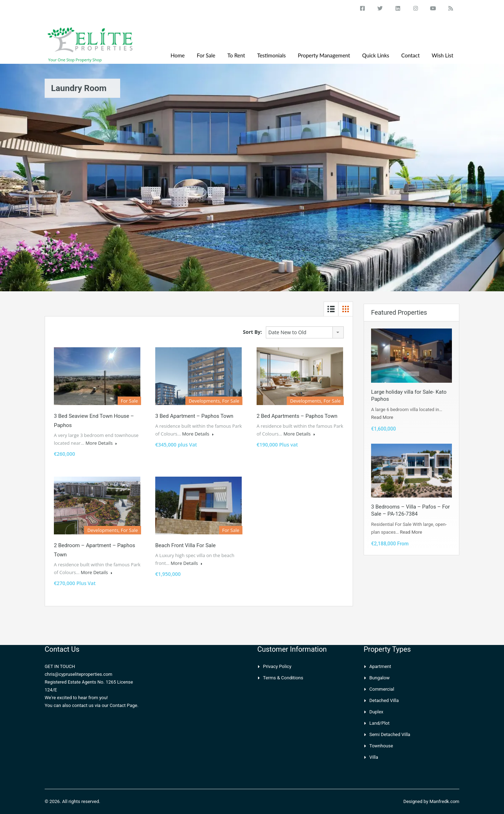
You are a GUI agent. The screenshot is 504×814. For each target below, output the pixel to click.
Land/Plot (379, 723)
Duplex (376, 712)
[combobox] (305, 332)
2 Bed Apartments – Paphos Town (297, 416)
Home (178, 55)
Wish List (443, 55)
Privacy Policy (277, 666)
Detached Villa (384, 700)
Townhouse (381, 746)
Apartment (380, 666)
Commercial (382, 689)
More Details (101, 443)
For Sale (206, 55)
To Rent (236, 55)
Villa (374, 757)
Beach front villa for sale (185, 545)
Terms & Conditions (283, 678)
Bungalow (379, 678)
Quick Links (376, 55)
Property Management (324, 55)
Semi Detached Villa (390, 734)
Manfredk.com (444, 801)
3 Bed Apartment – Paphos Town (194, 416)
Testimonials (271, 55)
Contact (410, 55)
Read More (382, 417)
